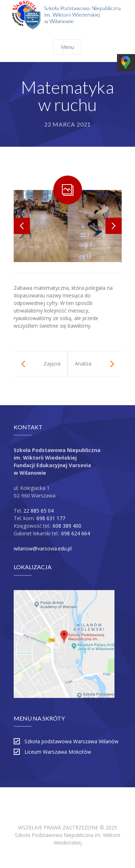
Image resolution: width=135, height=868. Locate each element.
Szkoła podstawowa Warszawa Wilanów (71, 741)
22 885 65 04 (39, 511)
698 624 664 (76, 533)
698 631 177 (51, 518)
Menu (71, 47)
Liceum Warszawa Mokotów (58, 752)
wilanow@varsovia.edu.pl (43, 548)
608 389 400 (67, 526)
